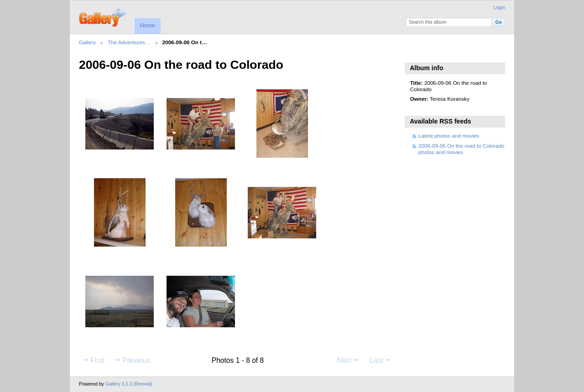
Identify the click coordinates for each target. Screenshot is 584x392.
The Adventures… (129, 42)
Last (381, 360)
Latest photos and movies (449, 136)
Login (499, 8)
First (93, 360)
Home (147, 26)
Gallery (87, 42)
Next (348, 360)
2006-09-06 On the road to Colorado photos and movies (461, 149)
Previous (132, 360)
